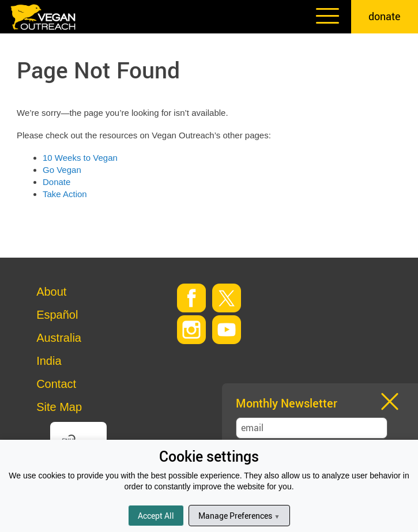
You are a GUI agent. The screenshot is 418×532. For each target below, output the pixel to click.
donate (385, 16)
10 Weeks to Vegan (80, 158)
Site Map (59, 407)
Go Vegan (62, 170)
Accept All (156, 516)
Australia (59, 338)
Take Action (65, 194)
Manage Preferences (239, 516)
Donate (57, 182)
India (49, 361)
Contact (56, 384)
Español (57, 315)
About (51, 292)
